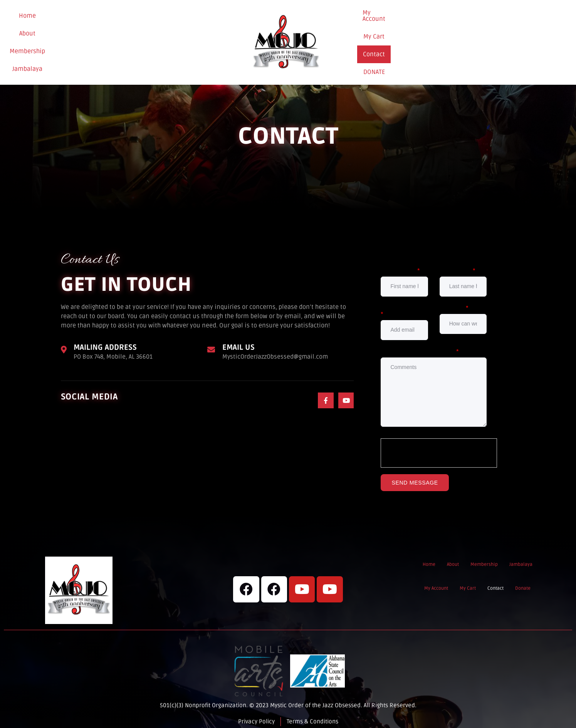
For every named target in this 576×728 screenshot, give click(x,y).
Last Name (458, 265)
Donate (517, 40)
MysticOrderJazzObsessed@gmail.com (277, 351)
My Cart (449, 39)
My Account (411, 39)
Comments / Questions (420, 346)
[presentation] (439, 448)
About (79, 40)
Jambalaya (161, 40)
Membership (117, 40)
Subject (454, 302)
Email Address (403, 305)
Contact (483, 39)
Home (51, 40)
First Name (400, 265)
